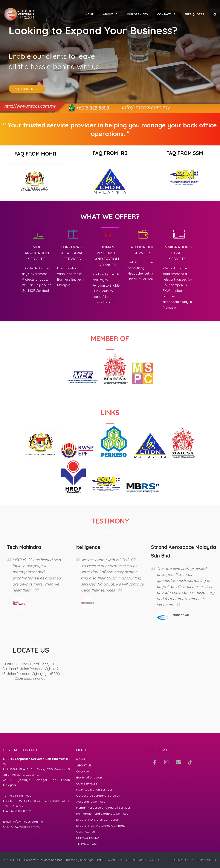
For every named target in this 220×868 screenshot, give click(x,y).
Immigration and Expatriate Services (102, 814)
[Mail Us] (178, 762)
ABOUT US (110, 14)
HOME (90, 14)
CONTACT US (166, 14)
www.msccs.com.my (26, 827)
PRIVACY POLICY (88, 838)
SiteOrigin (87, 860)
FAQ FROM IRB (110, 153)
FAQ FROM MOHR (35, 154)
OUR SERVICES (137, 14)
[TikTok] (190, 762)
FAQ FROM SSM (185, 153)
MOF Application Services (94, 789)
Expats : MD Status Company (97, 820)
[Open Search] (215, 15)
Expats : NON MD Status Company (101, 826)
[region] (110, 57)
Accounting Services (91, 802)
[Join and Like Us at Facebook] (154, 762)
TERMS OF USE (87, 844)
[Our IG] (166, 762)
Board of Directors (89, 777)
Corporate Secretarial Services (98, 795)
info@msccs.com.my (28, 822)
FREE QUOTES (195, 14)
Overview (83, 771)
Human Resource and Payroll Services (103, 808)
